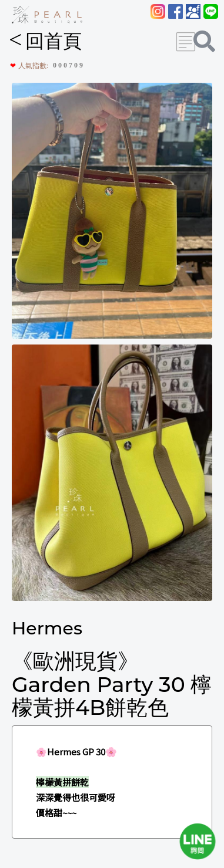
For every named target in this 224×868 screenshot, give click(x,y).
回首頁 (45, 41)
